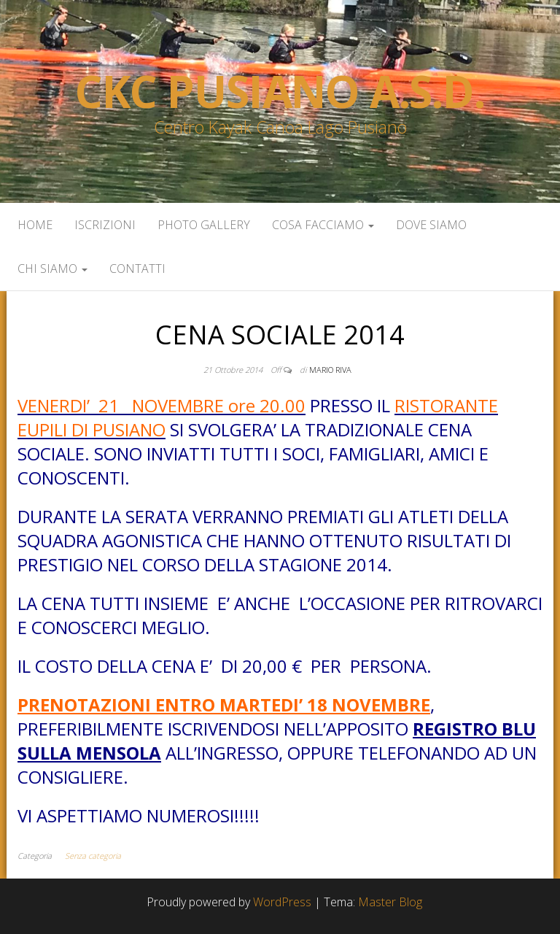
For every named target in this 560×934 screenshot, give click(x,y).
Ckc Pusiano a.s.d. (280, 91)
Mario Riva (330, 370)
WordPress (282, 902)
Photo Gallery (204, 225)
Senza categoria (93, 856)
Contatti (137, 269)
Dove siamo (431, 225)
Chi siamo (52, 269)
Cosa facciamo (323, 225)
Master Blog (390, 902)
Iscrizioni (105, 225)
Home (35, 225)
